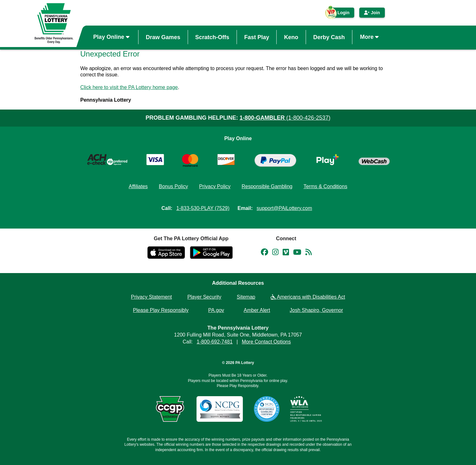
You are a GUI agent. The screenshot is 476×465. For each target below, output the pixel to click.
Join (372, 13)
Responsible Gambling (267, 186)
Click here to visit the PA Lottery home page (129, 87)
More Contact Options (266, 342)
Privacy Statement (151, 297)
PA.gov (216, 310)
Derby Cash (329, 37)
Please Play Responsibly (161, 310)
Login (340, 14)
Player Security (204, 297)
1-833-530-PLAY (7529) (203, 208)
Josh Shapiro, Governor (316, 310)
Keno (291, 37)
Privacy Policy (215, 186)
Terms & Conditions (325, 186)
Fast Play (257, 37)
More (370, 37)
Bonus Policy (173, 186)
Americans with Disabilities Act (308, 297)
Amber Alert (257, 310)
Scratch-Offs (212, 37)
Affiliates (138, 186)
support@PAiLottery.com (285, 208)
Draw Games (163, 37)
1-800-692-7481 (214, 342)
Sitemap (246, 297)
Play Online (112, 37)
